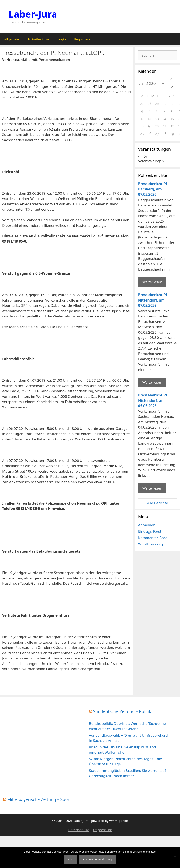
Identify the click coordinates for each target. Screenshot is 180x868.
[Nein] (175, 857)
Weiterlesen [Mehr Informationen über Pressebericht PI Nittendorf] (152, 382)
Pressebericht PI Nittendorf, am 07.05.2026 (153, 300)
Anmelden (147, 525)
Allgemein (12, 39)
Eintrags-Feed (150, 531)
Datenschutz (78, 830)
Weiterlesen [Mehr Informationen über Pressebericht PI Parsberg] (152, 282)
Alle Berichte (158, 503)
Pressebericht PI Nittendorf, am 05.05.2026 (153, 400)
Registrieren (83, 39)
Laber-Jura (33, 14)
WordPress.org (151, 544)
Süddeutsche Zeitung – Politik (122, 711)
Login (62, 39)
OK (70, 859)
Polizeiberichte (38, 39)
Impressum (103, 830)
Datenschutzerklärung (97, 859)
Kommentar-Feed (153, 538)
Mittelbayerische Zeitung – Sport (39, 799)
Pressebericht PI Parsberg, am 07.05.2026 (153, 189)
